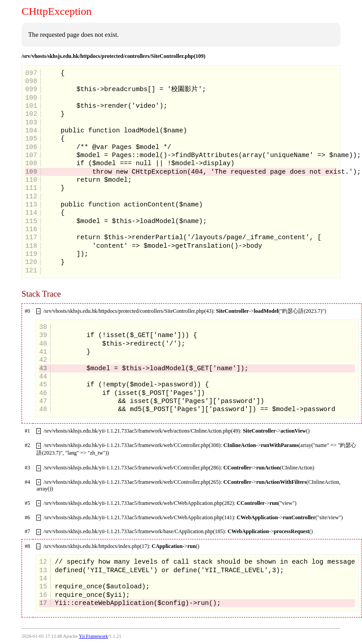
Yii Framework (94, 636)
